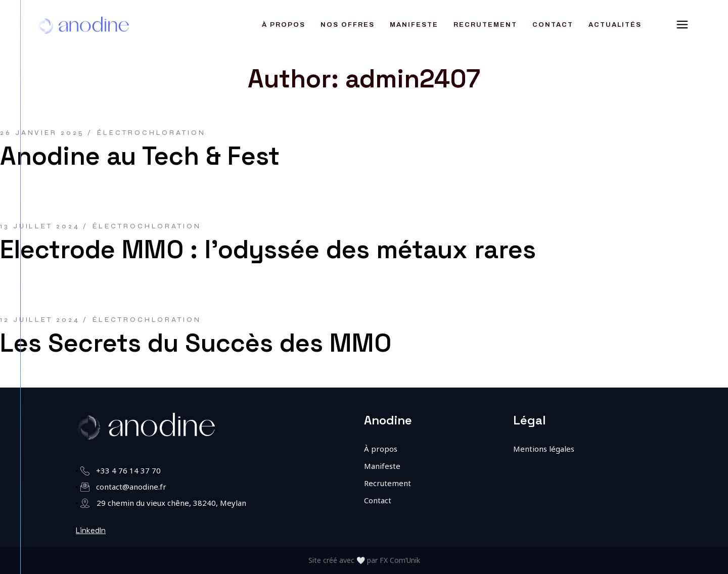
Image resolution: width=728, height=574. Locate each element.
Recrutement (388, 483)
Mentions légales (544, 449)
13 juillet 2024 (40, 226)
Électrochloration (151, 133)
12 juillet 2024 (40, 320)
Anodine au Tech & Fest (140, 156)
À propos (381, 449)
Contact (378, 500)
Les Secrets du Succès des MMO (196, 343)
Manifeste (382, 466)
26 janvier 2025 (42, 133)
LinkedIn (91, 530)
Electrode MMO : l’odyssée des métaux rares (268, 250)
